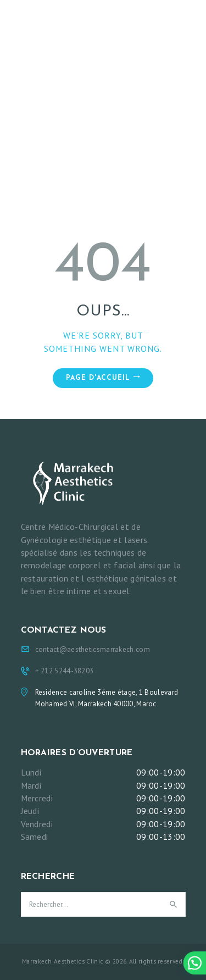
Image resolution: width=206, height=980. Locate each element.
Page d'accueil (98, 378)
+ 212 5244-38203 (65, 671)
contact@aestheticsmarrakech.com (93, 649)
